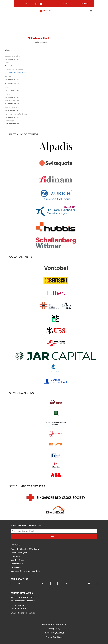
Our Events (15, 556)
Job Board (15, 567)
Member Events (17, 560)
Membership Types (19, 553)
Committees (16, 564)
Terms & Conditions (54, 637)
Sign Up (54, 536)
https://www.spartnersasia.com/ (16, 72)
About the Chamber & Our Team (25, 549)
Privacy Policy (54, 629)
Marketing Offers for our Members (25, 571)
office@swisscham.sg (26, 613)
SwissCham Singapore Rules (54, 624)
